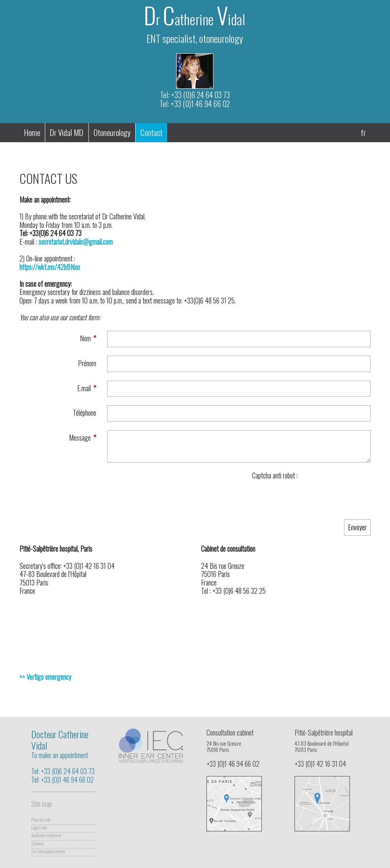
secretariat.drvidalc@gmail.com (76, 242)
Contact (37, 844)
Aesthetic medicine (46, 835)
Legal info (39, 828)
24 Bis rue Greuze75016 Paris (239, 749)
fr (363, 132)
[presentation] (311, 495)
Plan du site (41, 820)
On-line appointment (48, 851)
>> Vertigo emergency (45, 677)
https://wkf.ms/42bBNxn (50, 267)
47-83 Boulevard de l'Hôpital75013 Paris (327, 749)
